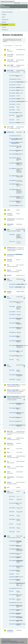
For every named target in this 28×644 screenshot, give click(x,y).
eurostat (9, 260)
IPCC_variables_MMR (14, 287)
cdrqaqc (13, 306)
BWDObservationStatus (14, 541)
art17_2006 (10, 65)
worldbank (10, 630)
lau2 (8, 452)
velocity (13, 528)
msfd (9, 467)
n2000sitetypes (14, 184)
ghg (8, 279)
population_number (14, 99)
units (12, 360)
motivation (14, 158)
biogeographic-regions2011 (14, 143)
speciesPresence (14, 351)
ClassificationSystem (14, 557)
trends (13, 120)
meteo (13, 515)
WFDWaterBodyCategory (14, 617)
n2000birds (14, 169)
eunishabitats (14, 154)
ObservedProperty (14, 580)
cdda (8, 210)
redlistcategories (14, 201)
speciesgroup (14, 206)
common (10, 214)
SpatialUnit (14, 588)
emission (13, 508)
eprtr (8, 229)
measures (13, 85)
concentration (14, 503)
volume (13, 532)
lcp (8, 461)
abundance (14, 136)
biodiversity (10, 132)
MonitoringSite (14, 577)
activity (13, 235)
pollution (13, 96)
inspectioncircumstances (14, 375)
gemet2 (9, 275)
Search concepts (19, 46)
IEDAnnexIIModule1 (12, 385)
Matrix (13, 574)
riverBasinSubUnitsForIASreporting (14, 346)
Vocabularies (5, 25)
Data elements (5, 20)
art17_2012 (10, 70)
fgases (9, 270)
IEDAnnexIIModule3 (12, 390)
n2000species (14, 190)
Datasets (4, 14)
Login (17, 3)
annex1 (13, 370)
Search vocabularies (8, 46)
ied (8, 365)
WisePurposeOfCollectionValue (14, 624)
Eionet (7, 9)
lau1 (8, 449)
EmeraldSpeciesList (14, 150)
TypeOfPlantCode (14, 417)
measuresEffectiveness (14, 318)
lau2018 (9, 456)
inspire (9, 438)
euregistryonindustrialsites (12, 254)
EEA (8, 1)
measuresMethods (14, 323)
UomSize (13, 599)
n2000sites (14, 180)
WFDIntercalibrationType (14, 605)
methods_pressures (14, 87)
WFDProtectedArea (14, 610)
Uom (12, 591)
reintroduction (14, 113)
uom (8, 491)
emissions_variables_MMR (14, 284)
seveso (9, 482)
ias (8, 297)
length (13, 512)
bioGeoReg (14, 302)
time (12, 524)
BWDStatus (14, 553)
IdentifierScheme (14, 570)
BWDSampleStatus (14, 549)
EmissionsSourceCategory (14, 566)
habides (9, 291)
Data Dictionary (12, 9)
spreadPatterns (14, 356)
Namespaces (5, 30)
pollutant (13, 379)
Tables (3, 17)
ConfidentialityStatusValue (14, 561)
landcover (10, 443)
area (12, 499)
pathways (13, 332)
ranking (13, 110)
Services (4, 27)
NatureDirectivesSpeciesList (14, 197)
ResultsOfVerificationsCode (14, 413)
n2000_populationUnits (14, 163)
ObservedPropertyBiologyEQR (14, 583)
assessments (14, 76)
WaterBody (14, 603)
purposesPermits (14, 336)
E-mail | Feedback (6, 640)
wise (8, 536)
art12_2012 (10, 55)
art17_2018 (10, 127)
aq (8, 50)
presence (13, 104)
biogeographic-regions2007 (14, 139)
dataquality (14, 146)
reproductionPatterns (14, 341)
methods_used (14, 93)
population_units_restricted (14, 101)
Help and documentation (7, 12)
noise (9, 472)
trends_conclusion (14, 123)
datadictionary (11, 219)
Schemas (4, 22)
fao (8, 265)
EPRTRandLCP (11, 248)
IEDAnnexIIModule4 (12, 397)
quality (13, 107)
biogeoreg (14, 79)
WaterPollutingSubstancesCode (14, 425)
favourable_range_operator (14, 82)
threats (13, 115)
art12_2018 (10, 60)
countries (13, 312)
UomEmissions (14, 595)
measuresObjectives (14, 328)
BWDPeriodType (14, 545)
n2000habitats (14, 176)
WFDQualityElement (14, 613)
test (8, 488)
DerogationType (14, 408)
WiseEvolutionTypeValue (14, 620)
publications (11, 477)
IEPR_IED (10, 431)
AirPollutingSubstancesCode (14, 403)
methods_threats (14, 90)
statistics (13, 519)
